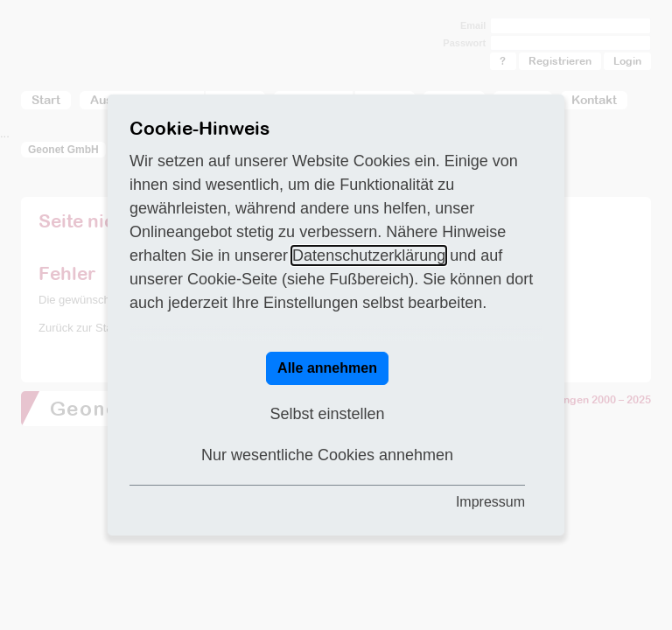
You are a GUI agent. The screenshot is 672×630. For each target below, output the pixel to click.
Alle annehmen (327, 368)
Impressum (490, 502)
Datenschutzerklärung (369, 255)
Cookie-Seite (232, 279)
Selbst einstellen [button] (327, 414)
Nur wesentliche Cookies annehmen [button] (327, 455)
